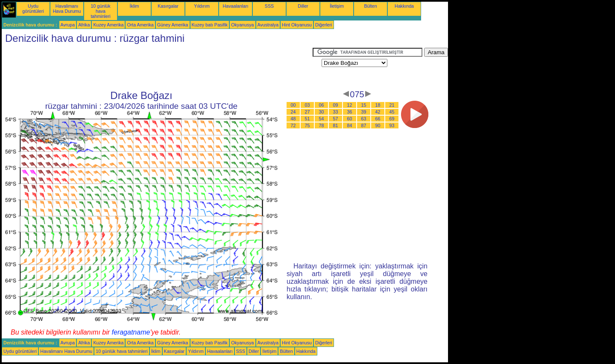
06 (322, 105)
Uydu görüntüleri (33, 9)
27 (307, 112)
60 (350, 119)
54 (322, 119)
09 (336, 105)
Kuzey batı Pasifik (210, 25)
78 (322, 125)
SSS (269, 6)
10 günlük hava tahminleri (100, 11)
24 (293, 112)
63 (364, 119)
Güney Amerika (173, 25)
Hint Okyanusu (297, 25)
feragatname (131, 332)
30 (322, 112)
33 (336, 112)
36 (350, 112)
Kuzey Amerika (108, 25)
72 (293, 125)
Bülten (370, 6)
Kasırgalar (168, 6)
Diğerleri (324, 25)
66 (378, 119)
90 (378, 125)
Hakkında (404, 6)
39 (364, 112)
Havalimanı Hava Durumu (67, 9)
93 (392, 125)
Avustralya (268, 25)
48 (293, 119)
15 (364, 105)
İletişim (337, 6)
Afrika (84, 25)
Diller (303, 6)
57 (336, 119)
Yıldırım (202, 6)
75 (307, 125)
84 (350, 125)
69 (392, 119)
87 (364, 125)
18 (378, 105)
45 (392, 112)
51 (307, 119)
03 (307, 105)
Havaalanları (236, 6)
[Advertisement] (157, 67)
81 (336, 125)
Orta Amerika (140, 25)
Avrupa (68, 25)
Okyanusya (242, 25)
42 (378, 112)
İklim (135, 6)
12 (350, 105)
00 (293, 105)
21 (392, 105)
